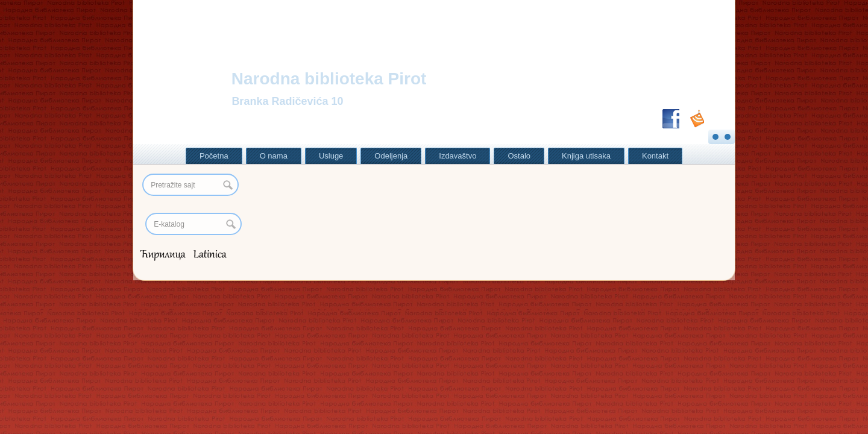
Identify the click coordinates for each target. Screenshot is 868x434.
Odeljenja (391, 156)
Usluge (331, 156)
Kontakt (655, 156)
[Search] (193, 224)
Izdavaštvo (458, 156)
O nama (274, 156)
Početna (214, 156)
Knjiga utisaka (586, 156)
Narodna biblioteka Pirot (329, 79)
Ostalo (519, 156)
